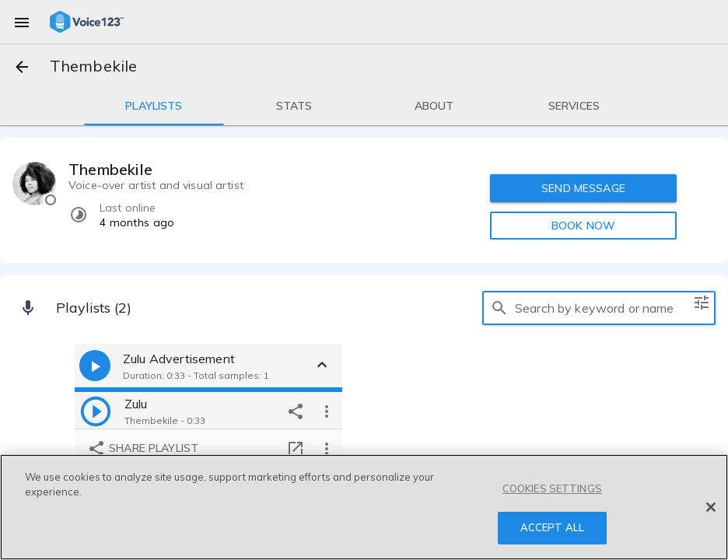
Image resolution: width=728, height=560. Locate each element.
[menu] (22, 22)
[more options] (327, 411)
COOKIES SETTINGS (552, 488)
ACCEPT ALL (552, 527)
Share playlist (143, 449)
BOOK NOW (583, 226)
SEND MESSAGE (583, 188)
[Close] (711, 507)
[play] (96, 411)
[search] (499, 308)
